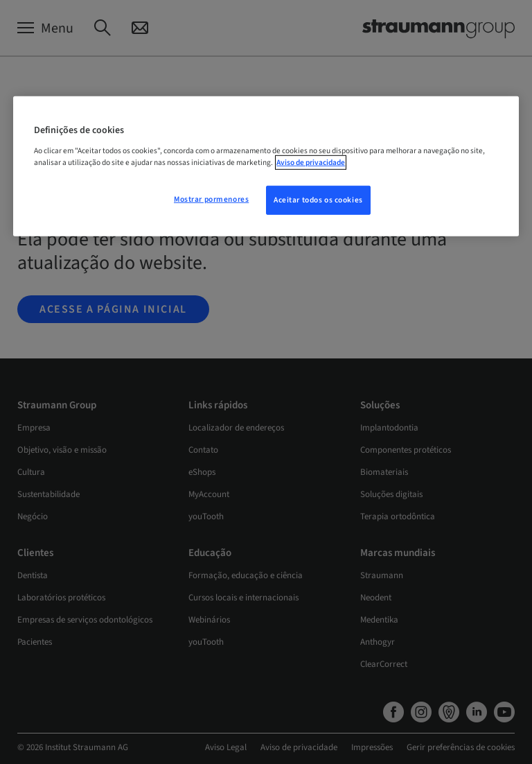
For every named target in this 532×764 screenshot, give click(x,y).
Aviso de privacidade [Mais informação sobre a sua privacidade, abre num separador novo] (311, 163)
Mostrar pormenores (211, 199)
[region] (266, 166)
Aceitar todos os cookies (318, 200)
